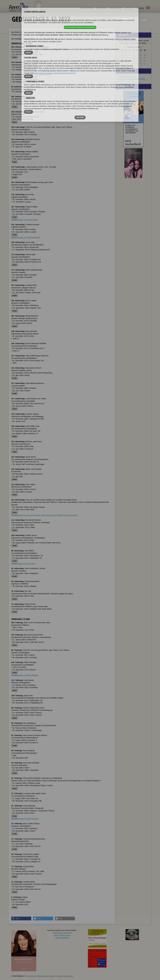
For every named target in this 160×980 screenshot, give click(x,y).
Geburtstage (41, 39)
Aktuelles (129, 8)
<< (126, 47)
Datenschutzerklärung (46, 976)
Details (14, 57)
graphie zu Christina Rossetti (26, 237)
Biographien (87, 8)
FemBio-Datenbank (91, 35)
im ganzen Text (139, 19)
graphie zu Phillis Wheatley (25, 675)
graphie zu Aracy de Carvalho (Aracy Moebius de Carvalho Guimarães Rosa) (44, 515)
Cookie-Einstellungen (65, 976)
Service (140, 8)
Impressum (32, 976)
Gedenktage (116, 8)
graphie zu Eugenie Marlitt (24, 220)
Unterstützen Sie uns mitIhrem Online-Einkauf (62, 935)
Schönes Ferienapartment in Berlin (132, 79)
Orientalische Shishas (127, 76)
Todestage (57, 39)
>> (141, 47)
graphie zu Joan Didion (23, 564)
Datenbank (101, 8)
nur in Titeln (138, 21)
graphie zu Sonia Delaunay (25, 819)
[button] (21, 918)
